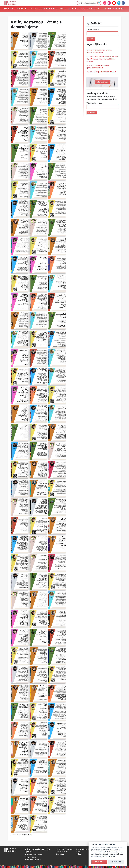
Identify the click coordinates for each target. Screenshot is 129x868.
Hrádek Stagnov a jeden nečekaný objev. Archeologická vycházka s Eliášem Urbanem (102, 59)
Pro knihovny (49, 9)
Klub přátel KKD (77, 9)
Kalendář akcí (102, 82)
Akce (62, 9)
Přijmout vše (99, 862)
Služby (35, 9)
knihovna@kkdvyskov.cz (33, 860)
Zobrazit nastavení (108, 856)
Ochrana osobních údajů (85, 849)
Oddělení (22, 9)
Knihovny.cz (60, 854)
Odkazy (79, 854)
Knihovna (9, 9)
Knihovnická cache (62, 852)
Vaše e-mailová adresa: (95, 103)
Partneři (79, 852)
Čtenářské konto (114, 9)
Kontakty (95, 9)
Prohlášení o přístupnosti (64, 849)
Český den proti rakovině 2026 (101, 72)
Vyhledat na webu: (93, 29)
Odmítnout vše (116, 862)
